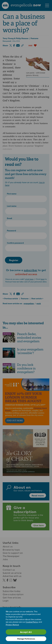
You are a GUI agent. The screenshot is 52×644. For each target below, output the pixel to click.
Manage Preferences (26, 639)
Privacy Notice (12, 624)
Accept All (26, 632)
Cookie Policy (32, 622)
